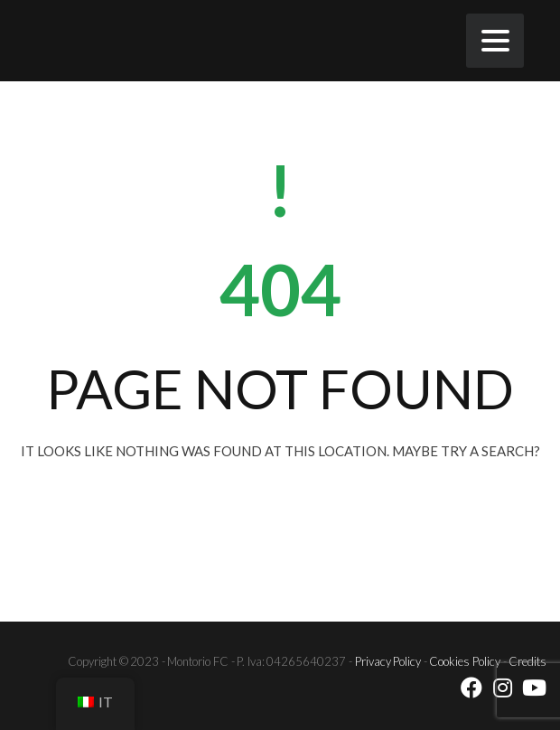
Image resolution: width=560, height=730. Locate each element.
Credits (527, 661)
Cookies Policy (465, 661)
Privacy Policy (388, 661)
